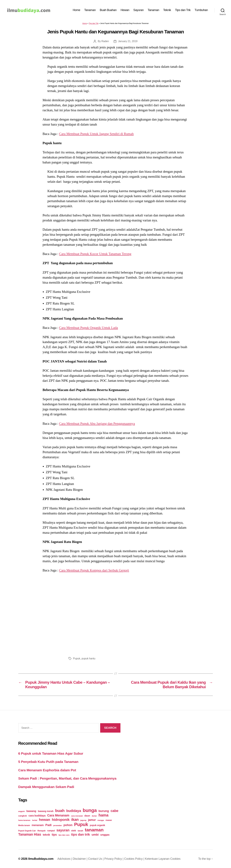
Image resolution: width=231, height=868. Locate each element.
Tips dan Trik (183, 10)
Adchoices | (65, 859)
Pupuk (77, 658)
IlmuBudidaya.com (41, 859)
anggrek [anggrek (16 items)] (22, 811)
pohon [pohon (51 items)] (68, 825)
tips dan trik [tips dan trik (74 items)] (81, 834)
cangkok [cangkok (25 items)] (23, 816)
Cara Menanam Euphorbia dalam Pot (47, 770)
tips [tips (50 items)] (54, 835)
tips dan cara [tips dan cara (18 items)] (64, 835)
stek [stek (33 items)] (74, 831)
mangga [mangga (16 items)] (101, 820)
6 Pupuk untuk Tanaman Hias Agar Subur (51, 753)
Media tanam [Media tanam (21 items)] (24, 825)
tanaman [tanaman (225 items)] (94, 830)
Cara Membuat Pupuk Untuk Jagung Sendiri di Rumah (96, 134)
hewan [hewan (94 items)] (44, 820)
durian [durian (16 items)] (94, 816)
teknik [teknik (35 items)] (46, 835)
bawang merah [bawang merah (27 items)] (46, 811)
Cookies (175, 859)
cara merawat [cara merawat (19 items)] (77, 816)
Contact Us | (96, 859)
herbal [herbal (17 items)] (35, 820)
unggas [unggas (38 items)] (105, 835)
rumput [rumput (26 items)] (51, 831)
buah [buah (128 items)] (60, 811)
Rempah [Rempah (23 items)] (41, 831)
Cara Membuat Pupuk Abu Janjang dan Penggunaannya (97, 424)
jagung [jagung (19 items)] (83, 820)
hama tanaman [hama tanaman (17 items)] (24, 820)
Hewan (125, 10)
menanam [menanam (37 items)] (38, 825)
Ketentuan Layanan (158, 859)
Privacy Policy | (114, 859)
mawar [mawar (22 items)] (109, 820)
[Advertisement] (116, 614)
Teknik (167, 10)
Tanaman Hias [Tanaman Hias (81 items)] (30, 834)
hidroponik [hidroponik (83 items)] (61, 820)
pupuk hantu (88, 658)
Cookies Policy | (135, 859)
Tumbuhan (201, 10)
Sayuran (139, 10)
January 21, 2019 (128, 41)
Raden (105, 41)
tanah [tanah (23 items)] (80, 831)
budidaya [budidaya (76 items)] (74, 811)
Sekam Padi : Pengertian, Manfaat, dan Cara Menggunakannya (67, 778)
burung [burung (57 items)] (104, 811)
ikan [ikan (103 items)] (75, 820)
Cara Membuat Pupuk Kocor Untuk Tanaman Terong (95, 254)
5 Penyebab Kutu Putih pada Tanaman (48, 762)
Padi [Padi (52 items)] (48, 825)
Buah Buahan (108, 10)
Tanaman (90, 10)
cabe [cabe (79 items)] (114, 811)
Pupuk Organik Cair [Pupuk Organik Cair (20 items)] (27, 831)
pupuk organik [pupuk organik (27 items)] (97, 825)
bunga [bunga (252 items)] (90, 810)
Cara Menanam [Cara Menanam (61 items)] (58, 815)
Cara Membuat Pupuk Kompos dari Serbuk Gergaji (94, 570)
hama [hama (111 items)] (104, 815)
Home (77, 10)
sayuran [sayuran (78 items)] (63, 830)
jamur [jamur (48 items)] (92, 820)
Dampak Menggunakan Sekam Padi (46, 787)
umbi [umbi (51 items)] (95, 835)
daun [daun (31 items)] (87, 816)
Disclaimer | (80, 859)
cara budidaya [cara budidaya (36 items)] (37, 816)
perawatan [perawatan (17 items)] (57, 825)
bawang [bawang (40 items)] (31, 811)
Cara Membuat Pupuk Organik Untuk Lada (89, 328)
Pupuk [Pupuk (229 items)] (81, 824)
